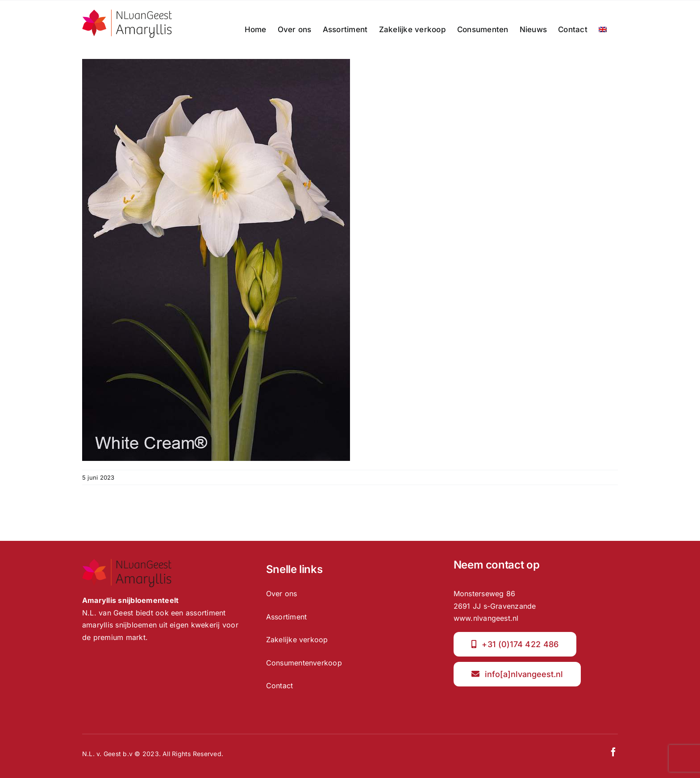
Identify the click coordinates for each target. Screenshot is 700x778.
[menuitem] (603, 29)
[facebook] (613, 752)
